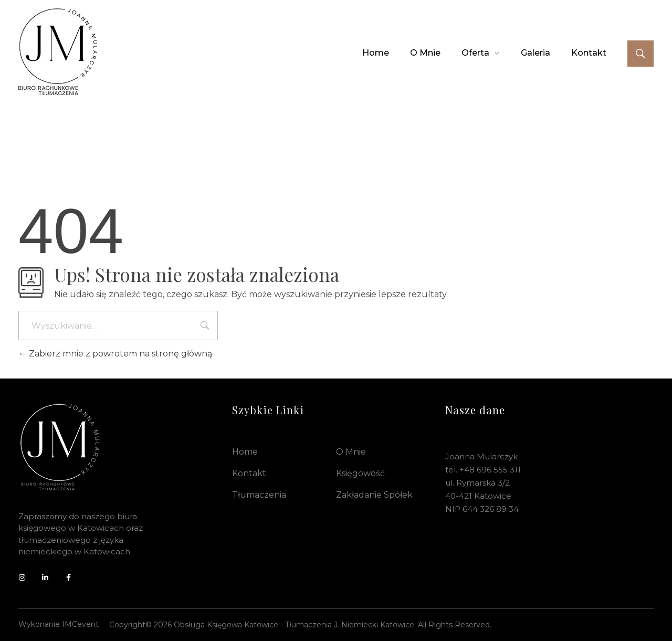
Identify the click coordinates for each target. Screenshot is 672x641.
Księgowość (360, 473)
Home (245, 452)
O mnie (351, 452)
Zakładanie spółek (374, 495)
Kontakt (249, 473)
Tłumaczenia (259, 495)
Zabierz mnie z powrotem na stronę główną (115, 354)
